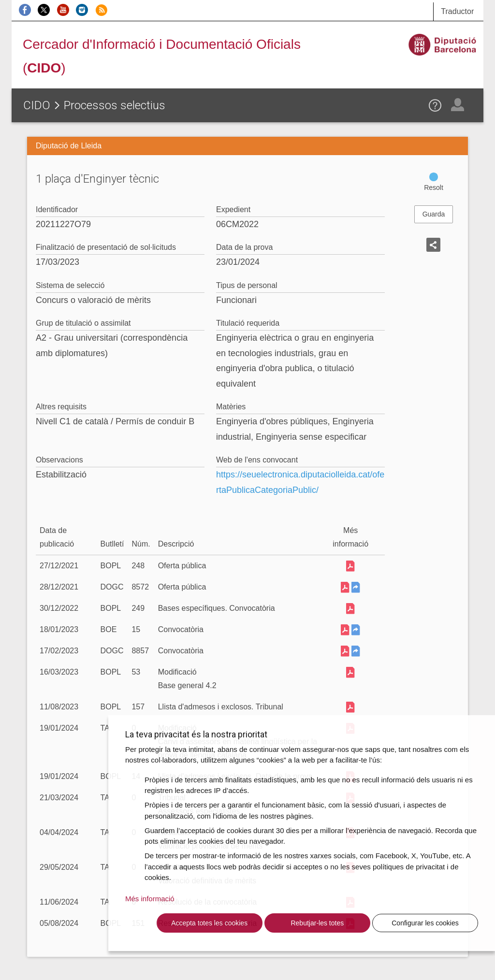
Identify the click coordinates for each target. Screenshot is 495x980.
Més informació (150, 899)
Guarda (434, 214)
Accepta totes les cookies (209, 923)
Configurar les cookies (425, 923)
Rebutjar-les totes (317, 923)
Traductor (457, 11)
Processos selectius (115, 105)
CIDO (37, 105)
